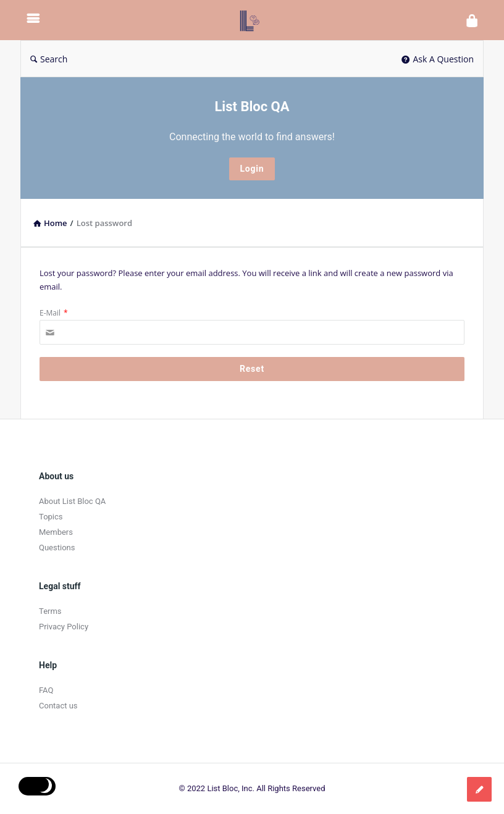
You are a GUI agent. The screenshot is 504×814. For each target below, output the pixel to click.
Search (49, 59)
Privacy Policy (64, 627)
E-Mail (54, 313)
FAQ (46, 690)
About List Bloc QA (72, 501)
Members (56, 532)
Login (252, 169)
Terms (50, 611)
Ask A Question (438, 59)
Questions (57, 548)
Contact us (58, 706)
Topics (51, 517)
